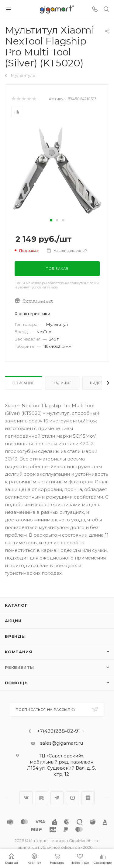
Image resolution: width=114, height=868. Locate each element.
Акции (13, 621)
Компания (18, 652)
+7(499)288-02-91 (59, 731)
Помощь (16, 683)
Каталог (16, 605)
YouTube (73, 798)
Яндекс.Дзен (88, 798)
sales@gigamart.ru (62, 743)
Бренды (15, 636)
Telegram (57, 798)
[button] (51, 220)
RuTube (41, 798)
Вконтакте (26, 798)
